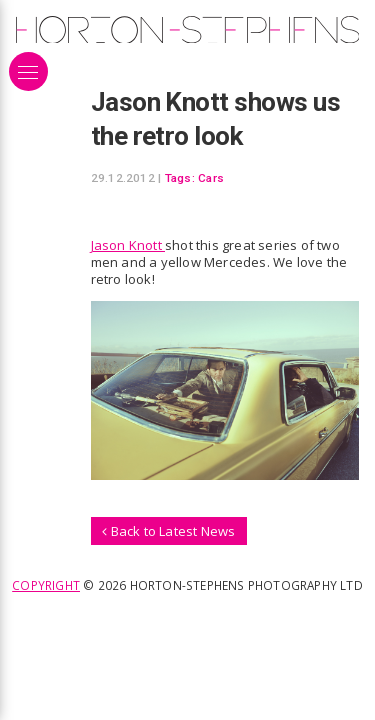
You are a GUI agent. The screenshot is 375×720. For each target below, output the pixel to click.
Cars (211, 178)
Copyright (46, 585)
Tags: (180, 178)
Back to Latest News (168, 531)
